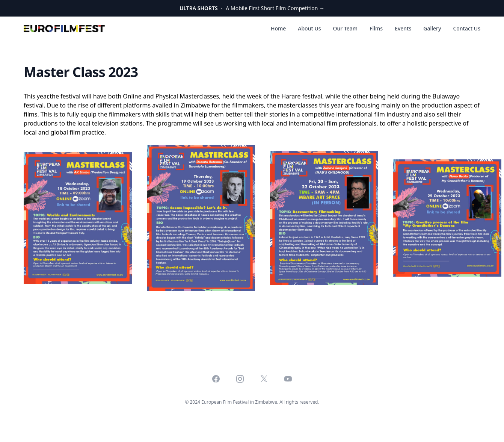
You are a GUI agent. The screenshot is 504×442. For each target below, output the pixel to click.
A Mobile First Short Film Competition (252, 8)
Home (278, 28)
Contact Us (467, 28)
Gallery (432, 28)
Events (403, 28)
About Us (309, 28)
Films (376, 28)
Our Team (346, 28)
